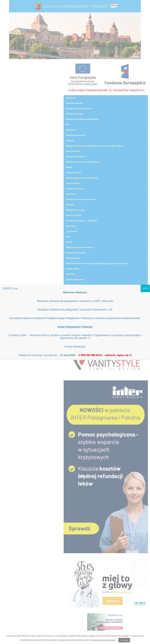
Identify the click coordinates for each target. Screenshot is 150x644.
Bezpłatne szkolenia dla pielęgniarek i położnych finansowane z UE (75, 310)
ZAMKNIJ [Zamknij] (145, 288)
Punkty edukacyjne (75, 347)
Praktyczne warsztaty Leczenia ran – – (75, 355)
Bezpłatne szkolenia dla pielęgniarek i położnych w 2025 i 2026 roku (75, 301)
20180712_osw (10, 288)
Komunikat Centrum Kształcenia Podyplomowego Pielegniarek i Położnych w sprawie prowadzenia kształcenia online (75, 318)
